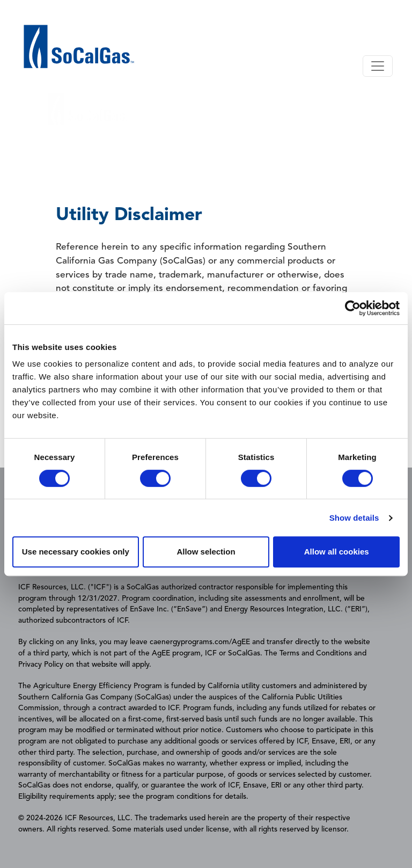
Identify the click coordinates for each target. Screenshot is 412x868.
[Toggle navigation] (378, 66)
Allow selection (206, 552)
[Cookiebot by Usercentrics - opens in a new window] (353, 308)
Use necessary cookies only (76, 552)
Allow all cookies (337, 552)
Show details (354, 518)
